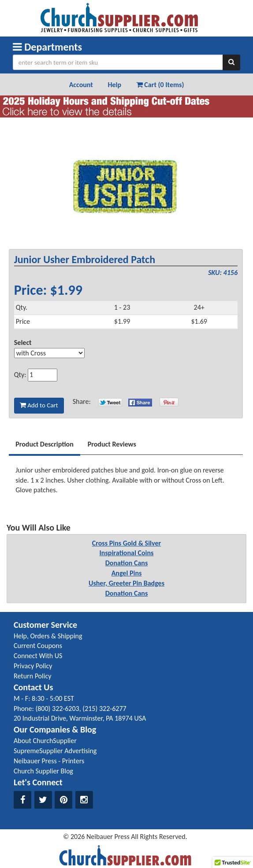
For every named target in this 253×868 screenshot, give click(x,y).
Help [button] (114, 85)
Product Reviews (112, 444)
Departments (47, 47)
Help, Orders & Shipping (48, 636)
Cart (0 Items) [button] (160, 85)
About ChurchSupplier (45, 741)
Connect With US (38, 656)
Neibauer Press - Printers (49, 761)
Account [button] (81, 85)
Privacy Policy (33, 666)
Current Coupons (38, 646)
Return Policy (32, 676)
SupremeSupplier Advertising (55, 751)
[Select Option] (49, 353)
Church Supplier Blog (43, 771)
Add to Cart (39, 405)
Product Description (45, 444)
